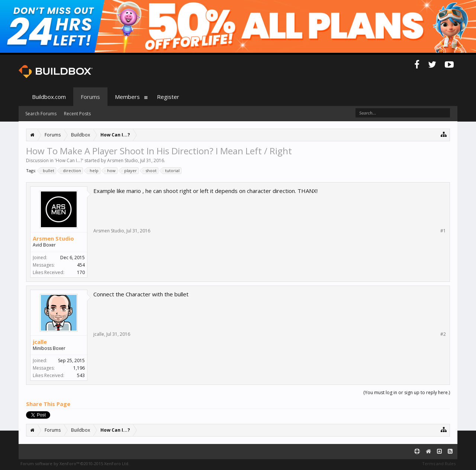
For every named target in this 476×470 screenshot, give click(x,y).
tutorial (171, 171)
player (129, 171)
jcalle (40, 342)
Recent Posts (77, 114)
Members (127, 97)
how (110, 171)
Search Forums (41, 114)
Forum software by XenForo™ (75, 463)
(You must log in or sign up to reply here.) (407, 392)
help (93, 171)
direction (71, 171)
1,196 (79, 368)
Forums (90, 97)
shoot (150, 171)
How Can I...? (69, 160)
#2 (443, 334)
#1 (443, 231)
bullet (47, 171)
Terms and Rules (439, 463)
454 (81, 265)
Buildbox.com (49, 97)
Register (168, 97)
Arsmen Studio (123, 160)
